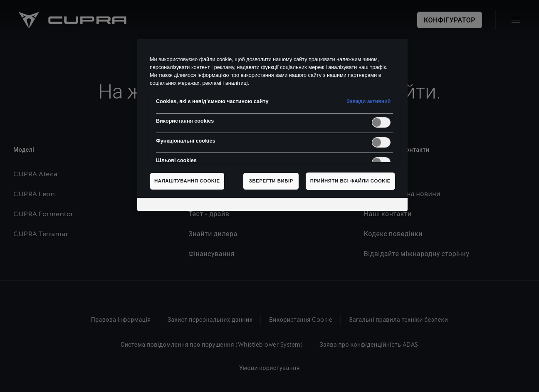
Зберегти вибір (271, 181)
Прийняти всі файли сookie (350, 181)
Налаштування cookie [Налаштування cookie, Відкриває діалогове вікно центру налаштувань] (187, 181)
